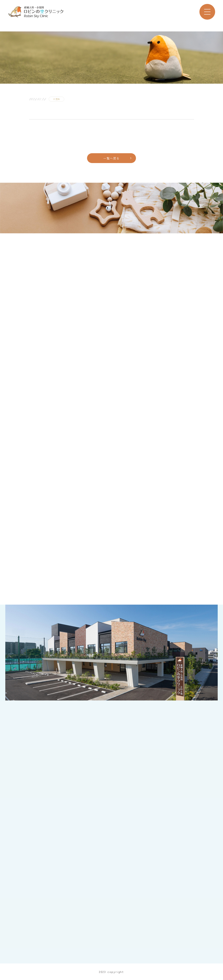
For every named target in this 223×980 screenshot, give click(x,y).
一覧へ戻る (111, 158)
